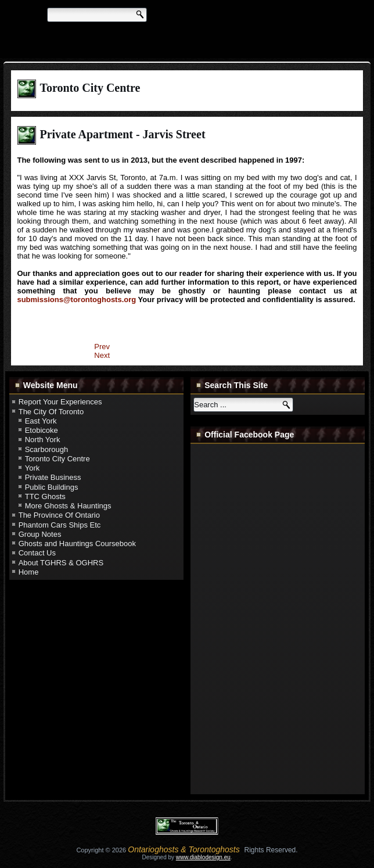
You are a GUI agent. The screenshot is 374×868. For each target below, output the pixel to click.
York (33, 468)
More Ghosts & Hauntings (68, 506)
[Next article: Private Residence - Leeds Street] (102, 355)
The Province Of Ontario (59, 515)
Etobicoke (42, 430)
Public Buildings (52, 487)
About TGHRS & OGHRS (61, 563)
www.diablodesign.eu (203, 857)
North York (43, 440)
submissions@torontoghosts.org (76, 300)
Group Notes (40, 534)
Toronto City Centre (57, 459)
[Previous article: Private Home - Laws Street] (102, 347)
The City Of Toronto (51, 412)
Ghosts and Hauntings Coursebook (77, 544)
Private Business (53, 477)
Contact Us (37, 553)
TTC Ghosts (45, 496)
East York (41, 421)
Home (29, 572)
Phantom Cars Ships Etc (60, 525)
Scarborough (46, 449)
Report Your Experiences (60, 402)
